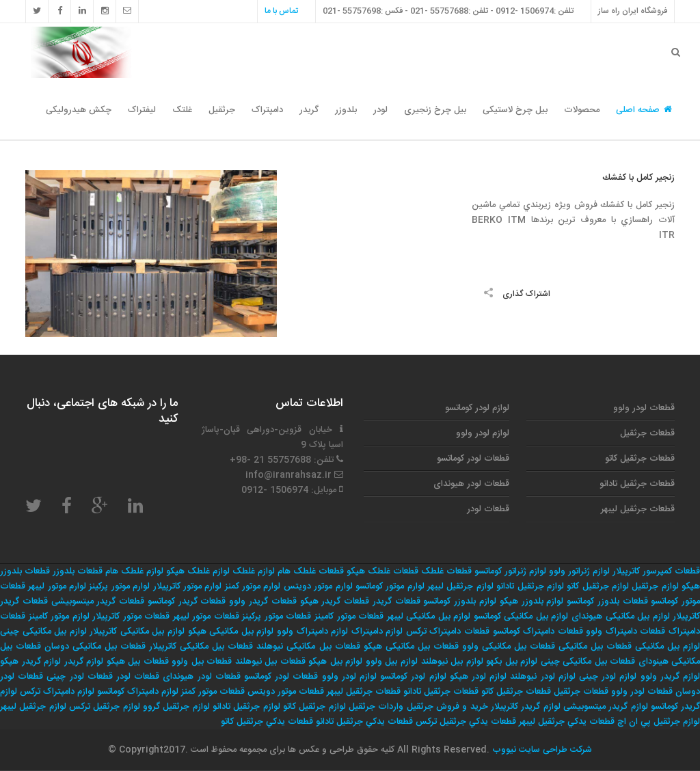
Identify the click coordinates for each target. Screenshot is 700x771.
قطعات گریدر (396, 601)
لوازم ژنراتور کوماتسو (510, 571)
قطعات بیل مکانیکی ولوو (509, 647)
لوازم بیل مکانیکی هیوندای (621, 617)
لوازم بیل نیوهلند (452, 662)
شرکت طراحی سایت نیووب (541, 750)
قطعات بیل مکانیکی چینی (588, 662)
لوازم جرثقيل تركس (105, 707)
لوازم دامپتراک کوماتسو (138, 692)
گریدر (309, 110)
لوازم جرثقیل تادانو (530, 586)
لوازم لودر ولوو (483, 433)
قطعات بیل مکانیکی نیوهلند (308, 647)
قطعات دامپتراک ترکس (448, 632)
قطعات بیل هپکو (138, 662)
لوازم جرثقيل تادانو (246, 707)
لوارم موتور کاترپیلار (188, 586)
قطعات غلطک (446, 571)
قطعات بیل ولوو (202, 662)
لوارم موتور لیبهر (57, 586)
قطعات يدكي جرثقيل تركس (466, 722)
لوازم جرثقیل (655, 586)
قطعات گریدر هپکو (335, 601)
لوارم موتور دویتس (318, 586)
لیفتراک (142, 110)
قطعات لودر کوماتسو (473, 459)
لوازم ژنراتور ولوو (579, 571)
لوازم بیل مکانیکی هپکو (231, 632)
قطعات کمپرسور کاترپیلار (656, 571)
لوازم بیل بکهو (512, 662)
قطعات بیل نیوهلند (270, 662)
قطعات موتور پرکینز (277, 617)
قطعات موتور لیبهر (206, 617)
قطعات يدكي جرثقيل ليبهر (567, 722)
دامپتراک (267, 110)
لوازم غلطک (254, 571)
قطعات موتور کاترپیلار (131, 617)
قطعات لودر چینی (79, 677)
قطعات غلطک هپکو (382, 571)
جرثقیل (222, 110)
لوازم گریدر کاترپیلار (526, 707)
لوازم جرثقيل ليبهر (33, 707)
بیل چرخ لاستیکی (515, 110)
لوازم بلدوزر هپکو (532, 601)
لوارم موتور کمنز (253, 586)
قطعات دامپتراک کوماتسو (538, 632)
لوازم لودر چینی (608, 677)
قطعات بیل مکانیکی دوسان (95, 647)
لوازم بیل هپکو (335, 662)
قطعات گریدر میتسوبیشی (98, 601)
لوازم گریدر (84, 662)
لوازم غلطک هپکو (198, 571)
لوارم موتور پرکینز (119, 586)
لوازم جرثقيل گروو (176, 707)
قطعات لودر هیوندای (471, 484)
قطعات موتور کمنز (213, 692)
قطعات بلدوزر (78, 571)
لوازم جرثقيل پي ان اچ (659, 722)
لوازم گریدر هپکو (30, 662)
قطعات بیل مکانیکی (595, 647)
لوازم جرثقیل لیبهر (460, 586)
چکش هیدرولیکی (79, 110)
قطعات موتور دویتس (286, 692)
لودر (380, 110)
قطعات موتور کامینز (349, 617)
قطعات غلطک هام (311, 571)
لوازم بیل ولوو (392, 662)
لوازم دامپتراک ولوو (312, 632)
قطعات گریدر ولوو (263, 601)
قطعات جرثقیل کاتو (640, 459)
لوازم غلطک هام (134, 571)
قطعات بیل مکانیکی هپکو (411, 647)
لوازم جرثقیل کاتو (598, 586)
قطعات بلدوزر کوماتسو (607, 601)
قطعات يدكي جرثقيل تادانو (364, 722)
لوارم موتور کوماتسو (390, 586)
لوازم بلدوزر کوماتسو (460, 601)
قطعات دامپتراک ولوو (625, 632)
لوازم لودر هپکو (478, 677)
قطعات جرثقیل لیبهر (638, 509)
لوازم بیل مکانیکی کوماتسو (521, 617)
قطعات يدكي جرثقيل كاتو (267, 722)
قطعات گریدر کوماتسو (187, 601)
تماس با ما (281, 11)
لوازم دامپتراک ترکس (57, 692)
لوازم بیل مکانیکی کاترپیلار (137, 632)
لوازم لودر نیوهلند (542, 677)
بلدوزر (346, 110)
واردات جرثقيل (376, 707)
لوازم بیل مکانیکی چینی (43, 632)
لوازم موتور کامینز (59, 617)
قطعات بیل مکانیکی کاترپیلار (201, 647)
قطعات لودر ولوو (644, 408)
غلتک (182, 110)
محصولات (582, 110)
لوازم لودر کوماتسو (477, 408)
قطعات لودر (488, 509)
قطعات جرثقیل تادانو (637, 484)
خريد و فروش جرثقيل (447, 707)
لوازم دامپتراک (377, 632)
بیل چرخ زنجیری (435, 110)
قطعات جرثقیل (647, 433)
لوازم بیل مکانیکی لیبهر (429, 617)
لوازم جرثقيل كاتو (314, 707)
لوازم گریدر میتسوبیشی (606, 707)
